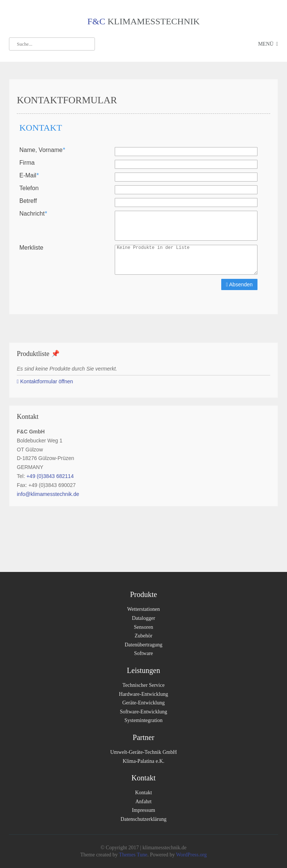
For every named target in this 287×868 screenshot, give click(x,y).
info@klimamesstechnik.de (48, 494)
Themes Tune (133, 855)
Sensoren (143, 627)
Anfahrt (143, 802)
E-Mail (29, 176)
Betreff (28, 201)
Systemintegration (143, 720)
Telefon (29, 188)
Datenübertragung (143, 645)
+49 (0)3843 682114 (50, 476)
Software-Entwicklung (144, 712)
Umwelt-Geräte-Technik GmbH (143, 752)
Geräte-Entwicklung (143, 703)
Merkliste (31, 248)
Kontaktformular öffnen (45, 381)
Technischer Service (144, 685)
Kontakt (143, 793)
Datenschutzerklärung (144, 819)
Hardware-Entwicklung (143, 694)
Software (144, 653)
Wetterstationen (143, 609)
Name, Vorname (42, 150)
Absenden (239, 284)
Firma (27, 163)
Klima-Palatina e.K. (143, 761)
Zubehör (143, 636)
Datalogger (143, 618)
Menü (266, 44)
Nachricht (33, 214)
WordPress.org (191, 855)
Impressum (143, 810)
